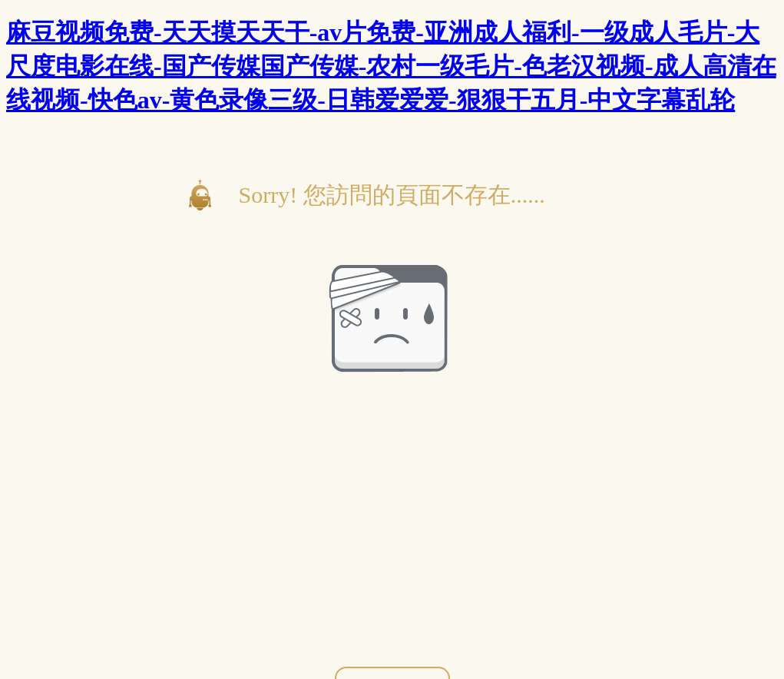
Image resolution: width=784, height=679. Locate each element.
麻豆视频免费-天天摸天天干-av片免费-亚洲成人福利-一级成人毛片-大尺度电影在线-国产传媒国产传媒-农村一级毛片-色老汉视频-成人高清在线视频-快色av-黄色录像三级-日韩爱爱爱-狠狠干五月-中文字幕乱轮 (391, 66)
